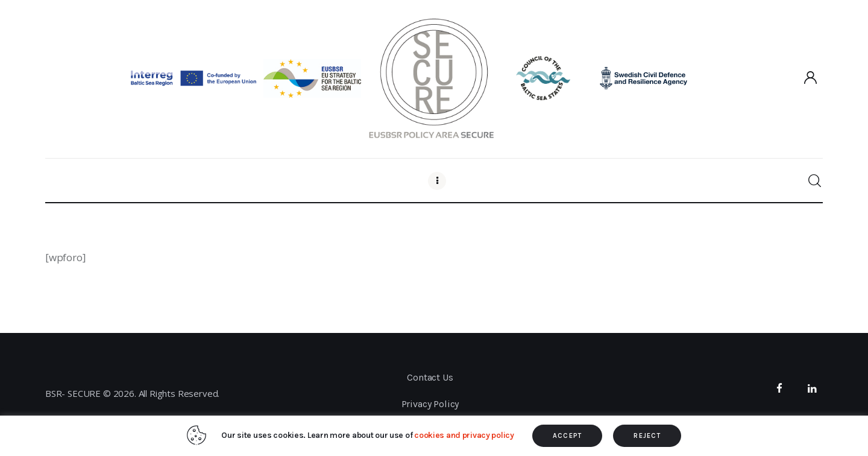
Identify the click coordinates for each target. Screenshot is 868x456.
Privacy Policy (430, 404)
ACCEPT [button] (568, 436)
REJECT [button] (647, 436)
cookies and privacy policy (464, 435)
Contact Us (430, 377)
